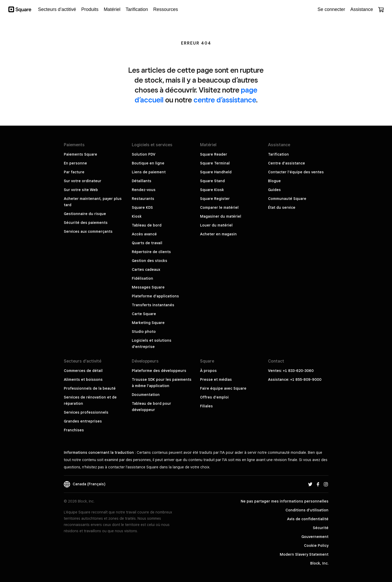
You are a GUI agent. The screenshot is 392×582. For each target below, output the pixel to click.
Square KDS (142, 207)
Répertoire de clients (151, 252)
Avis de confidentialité (308, 519)
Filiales (206, 406)
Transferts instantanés (153, 305)
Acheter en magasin (218, 234)
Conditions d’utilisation (307, 510)
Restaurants (143, 199)
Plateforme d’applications (155, 296)
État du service (282, 207)
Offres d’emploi (214, 397)
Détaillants (142, 181)
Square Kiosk (212, 190)
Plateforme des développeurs (159, 371)
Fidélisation (142, 278)
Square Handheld (216, 172)
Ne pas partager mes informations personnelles (285, 501)
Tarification (278, 154)
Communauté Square (287, 199)
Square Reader (214, 154)
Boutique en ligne (148, 163)
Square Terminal (215, 163)
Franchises (74, 430)
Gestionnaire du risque (85, 214)
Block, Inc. (319, 563)
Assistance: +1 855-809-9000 (295, 379)
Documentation (146, 395)
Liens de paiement (149, 172)
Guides (274, 190)
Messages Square (148, 287)
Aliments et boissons (83, 379)
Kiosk (137, 216)
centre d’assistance (225, 100)
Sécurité (321, 528)
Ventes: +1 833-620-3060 (291, 371)
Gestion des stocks (150, 261)
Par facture (74, 172)
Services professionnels (86, 412)
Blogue (274, 181)
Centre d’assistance (287, 163)
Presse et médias (216, 379)
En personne (75, 163)
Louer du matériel (216, 225)
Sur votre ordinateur (83, 181)
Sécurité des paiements (86, 223)
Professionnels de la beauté (90, 388)
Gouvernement (315, 537)
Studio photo (144, 332)
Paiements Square (80, 154)
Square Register (215, 199)
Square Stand (212, 181)
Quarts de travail (147, 243)
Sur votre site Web (81, 190)
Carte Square (144, 314)
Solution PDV (144, 154)
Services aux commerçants (88, 231)
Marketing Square (148, 323)
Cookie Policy (316, 546)
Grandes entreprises (83, 421)
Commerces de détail (83, 371)
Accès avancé (144, 234)
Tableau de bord (147, 225)
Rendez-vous (144, 190)
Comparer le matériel (219, 207)
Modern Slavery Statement (304, 554)
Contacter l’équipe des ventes (296, 172)
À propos (208, 371)
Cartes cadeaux (146, 269)
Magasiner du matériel (221, 216)
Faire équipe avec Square (223, 388)
